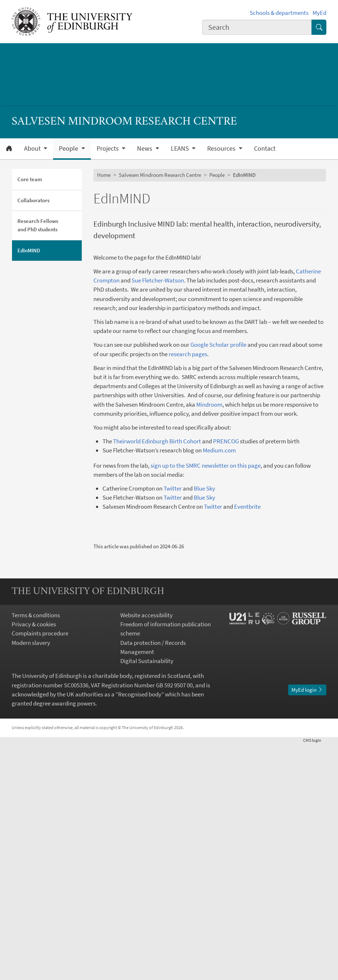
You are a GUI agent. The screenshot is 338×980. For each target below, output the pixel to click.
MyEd (319, 13)
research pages (188, 354)
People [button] (69, 149)
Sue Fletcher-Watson (158, 280)
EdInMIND (29, 250)
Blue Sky (204, 488)
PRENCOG (226, 441)
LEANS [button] (181, 149)
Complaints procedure (40, 870)
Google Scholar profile (218, 345)
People (217, 175)
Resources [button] (222, 149)
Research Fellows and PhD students (38, 225)
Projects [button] (108, 149)
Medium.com (219, 450)
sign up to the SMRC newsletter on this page (206, 465)
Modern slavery (31, 879)
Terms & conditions (36, 851)
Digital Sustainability (147, 897)
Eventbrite (247, 507)
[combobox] (257, 27)
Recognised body (140, 931)
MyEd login (307, 926)
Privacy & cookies (34, 861)
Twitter (173, 488)
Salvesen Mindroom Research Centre (160, 175)
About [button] (33, 149)
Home (104, 175)
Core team (30, 179)
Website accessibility (146, 851)
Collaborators (33, 200)
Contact (265, 149)
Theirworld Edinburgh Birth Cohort (157, 441)
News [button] (145, 149)
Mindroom (209, 404)
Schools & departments (279, 13)
